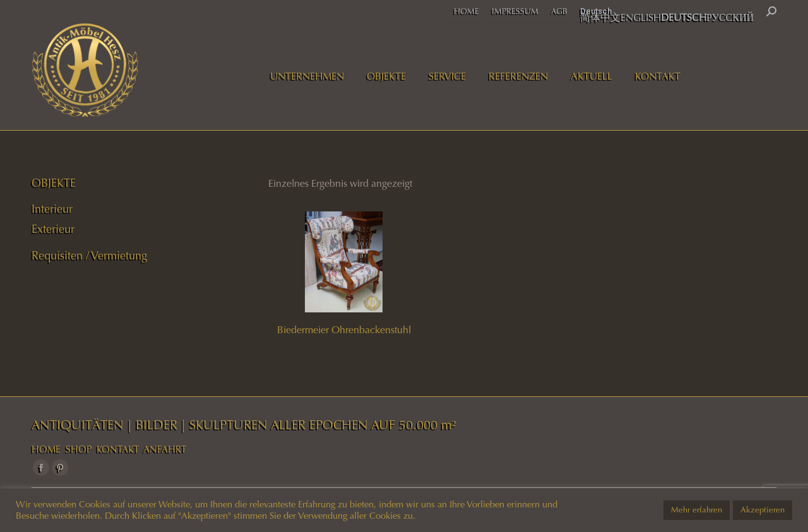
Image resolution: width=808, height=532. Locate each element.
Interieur (52, 209)
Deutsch (596, 11)
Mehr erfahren (697, 510)
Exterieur (53, 229)
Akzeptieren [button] (763, 510)
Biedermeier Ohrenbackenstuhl (344, 330)
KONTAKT (118, 449)
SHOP (79, 449)
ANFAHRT (165, 449)
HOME (46, 449)
